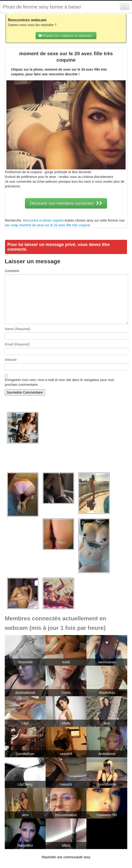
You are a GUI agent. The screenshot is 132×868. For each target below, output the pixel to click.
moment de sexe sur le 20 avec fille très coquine (55, 225)
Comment (12, 271)
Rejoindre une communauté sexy (66, 857)
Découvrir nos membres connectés (66, 203)
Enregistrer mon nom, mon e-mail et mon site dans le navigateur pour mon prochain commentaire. (59, 382)
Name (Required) (17, 329)
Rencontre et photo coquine (43, 220)
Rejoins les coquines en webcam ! (66, 36)
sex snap (12, 225)
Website (11, 360)
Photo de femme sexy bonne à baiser (42, 7)
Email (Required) (17, 344)
